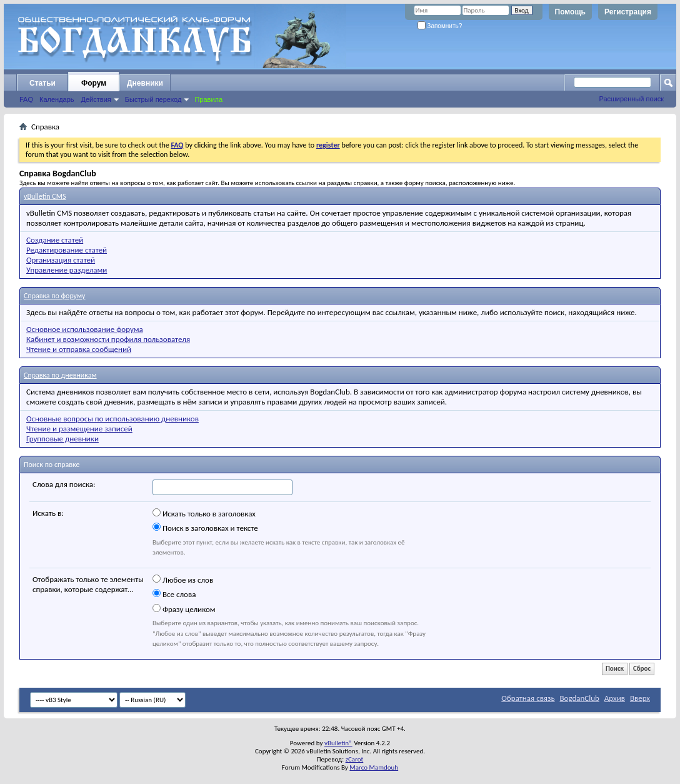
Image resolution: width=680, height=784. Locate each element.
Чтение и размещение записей (79, 429)
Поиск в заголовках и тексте (205, 528)
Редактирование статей (67, 250)
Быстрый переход (153, 99)
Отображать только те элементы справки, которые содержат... (88, 584)
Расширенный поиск (631, 99)
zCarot (355, 759)
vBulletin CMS (45, 196)
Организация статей (61, 260)
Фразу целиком (184, 609)
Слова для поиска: (64, 484)
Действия (96, 99)
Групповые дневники (62, 439)
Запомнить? (440, 26)
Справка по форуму (54, 296)
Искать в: (48, 513)
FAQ (26, 99)
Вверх (640, 698)
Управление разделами (67, 270)
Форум (94, 83)
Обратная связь (528, 698)
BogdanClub (579, 698)
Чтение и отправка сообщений (79, 349)
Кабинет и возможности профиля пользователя (108, 339)
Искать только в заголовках (204, 513)
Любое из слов (183, 580)
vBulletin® (338, 743)
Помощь (570, 12)
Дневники (145, 83)
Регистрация (628, 12)
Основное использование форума (85, 329)
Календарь (57, 99)
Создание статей (55, 240)
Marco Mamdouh (374, 767)
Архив (615, 698)
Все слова (174, 594)
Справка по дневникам (60, 375)
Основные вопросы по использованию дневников (112, 419)
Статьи (42, 83)
